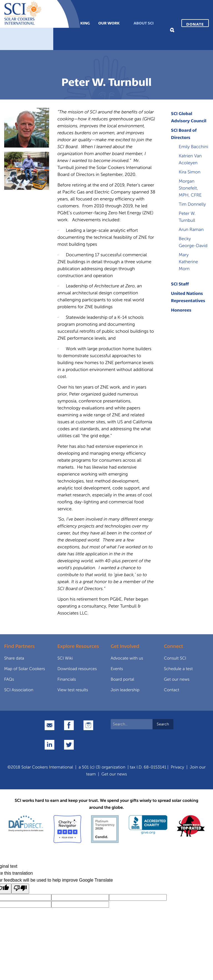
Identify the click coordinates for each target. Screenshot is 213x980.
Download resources (77, 669)
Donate (195, 24)
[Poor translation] (20, 889)
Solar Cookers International (47, 767)
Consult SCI (175, 658)
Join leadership (125, 690)
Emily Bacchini (194, 147)
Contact (172, 690)
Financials (67, 679)
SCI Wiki (65, 658)
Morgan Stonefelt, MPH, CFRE (190, 188)
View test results (73, 690)
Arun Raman (191, 230)
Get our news (177, 679)
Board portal (122, 679)
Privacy (177, 767)
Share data (14, 658)
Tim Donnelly (192, 204)
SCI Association (19, 690)
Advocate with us (127, 658)
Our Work (109, 23)
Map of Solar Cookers (25, 669)
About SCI (143, 23)
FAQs (9, 679)
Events (117, 669)
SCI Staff (180, 284)
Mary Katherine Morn (188, 262)
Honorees (181, 310)
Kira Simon (190, 172)
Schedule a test (178, 669)
